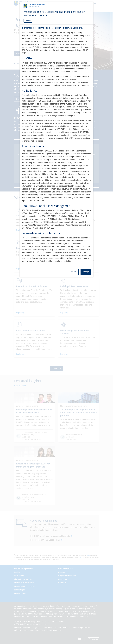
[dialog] (56, 322)
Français (28, 21)
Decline (73, 272)
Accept (86, 272)
